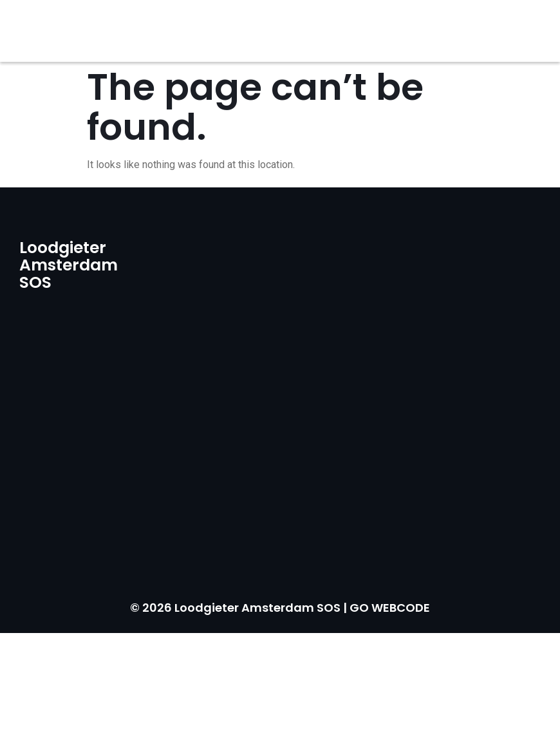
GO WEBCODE (390, 608)
